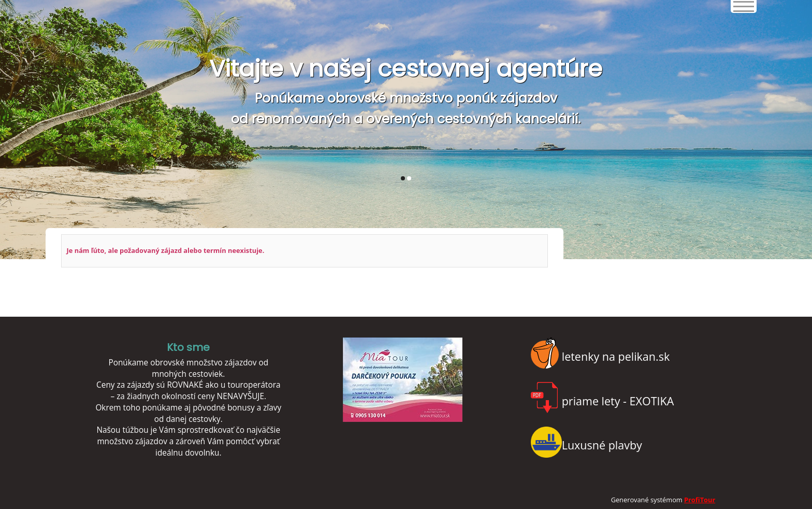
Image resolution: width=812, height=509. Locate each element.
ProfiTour (700, 500)
